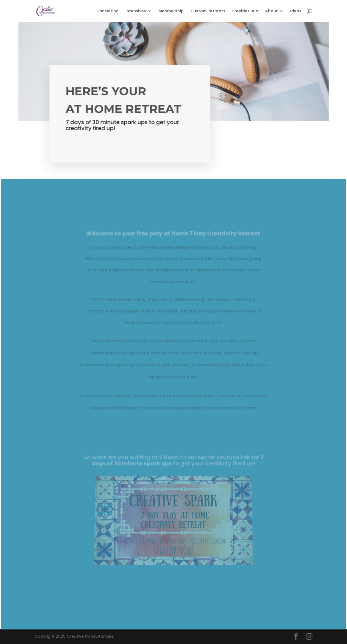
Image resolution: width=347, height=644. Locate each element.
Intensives (136, 11)
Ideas (296, 11)
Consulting (107, 11)
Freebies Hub (245, 11)
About (272, 11)
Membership (171, 11)
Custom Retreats (208, 11)
